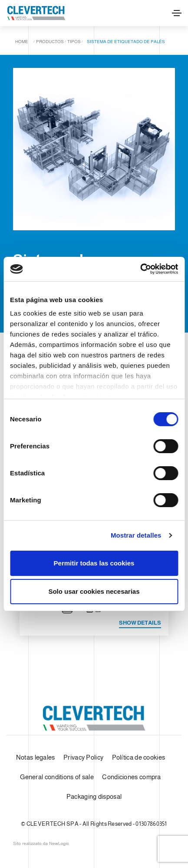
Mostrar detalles (136, 535)
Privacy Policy (83, 757)
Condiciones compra (131, 777)
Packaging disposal (94, 796)
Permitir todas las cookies (94, 563)
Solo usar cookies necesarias (94, 591)
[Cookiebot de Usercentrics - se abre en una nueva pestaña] (140, 269)
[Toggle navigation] (177, 13)
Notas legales (36, 757)
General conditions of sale (57, 777)
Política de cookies (139, 757)
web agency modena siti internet (41, 844)
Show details (140, 623)
